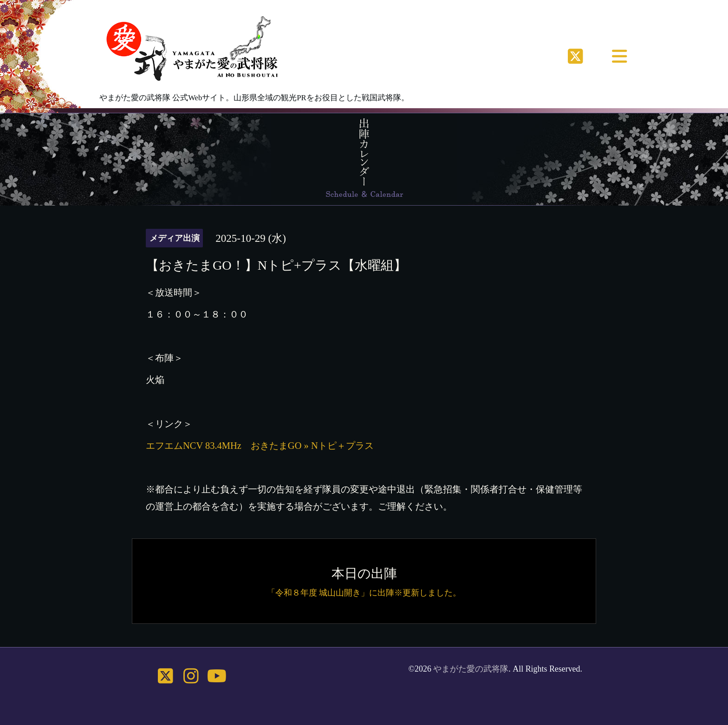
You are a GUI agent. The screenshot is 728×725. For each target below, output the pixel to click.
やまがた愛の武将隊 (471, 669)
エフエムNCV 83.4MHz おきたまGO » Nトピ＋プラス (260, 446)
